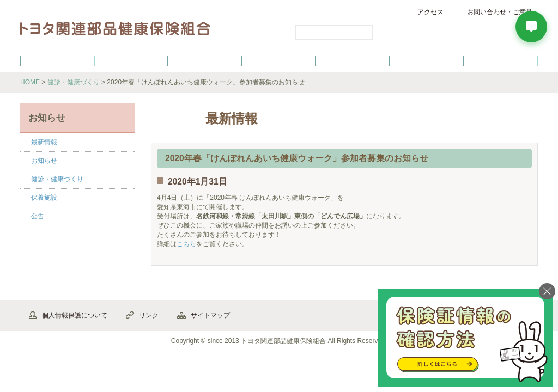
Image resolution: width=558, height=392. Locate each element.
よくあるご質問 (501, 60)
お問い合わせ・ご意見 (500, 12)
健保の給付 (205, 60)
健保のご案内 (57, 60)
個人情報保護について (75, 315)
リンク (149, 315)
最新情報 (44, 142)
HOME (30, 82)
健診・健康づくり (279, 60)
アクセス (430, 12)
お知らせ (44, 161)
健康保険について (131, 60)
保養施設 (427, 60)
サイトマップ (210, 315)
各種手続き (353, 60)
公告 (38, 216)
